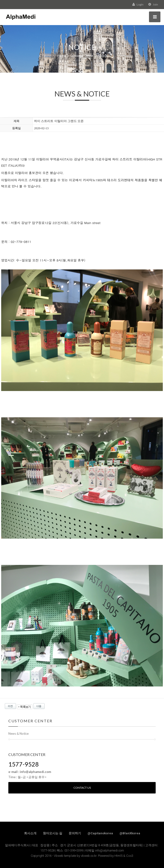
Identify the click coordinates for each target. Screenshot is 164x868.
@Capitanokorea (100, 833)
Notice (102, 56)
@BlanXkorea (130, 833)
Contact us (82, 788)
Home (61, 56)
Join (153, 4)
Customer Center (82, 56)
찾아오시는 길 (53, 833)
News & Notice (18, 734)
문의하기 (75, 833)
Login (138, 4)
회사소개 (30, 833)
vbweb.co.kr (89, 856)
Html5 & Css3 (124, 856)
